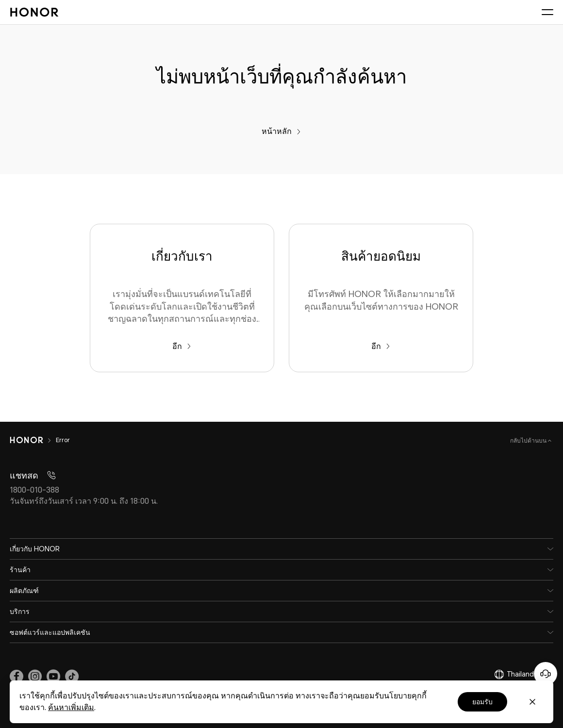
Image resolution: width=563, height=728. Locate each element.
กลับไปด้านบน (529, 441)
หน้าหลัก (281, 131)
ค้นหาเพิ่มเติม (71, 707)
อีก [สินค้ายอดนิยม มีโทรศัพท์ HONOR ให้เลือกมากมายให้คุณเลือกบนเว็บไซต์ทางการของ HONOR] (381, 346)
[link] (17, 677)
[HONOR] (33, 440)
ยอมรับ (482, 702)
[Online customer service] (546, 674)
